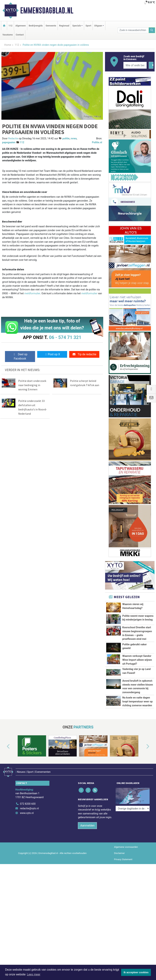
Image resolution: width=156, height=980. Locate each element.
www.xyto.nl (27, 813)
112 (10, 26)
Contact (20, 35)
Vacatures (8, 35)
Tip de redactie (84, 354)
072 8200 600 (28, 804)
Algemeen (21, 26)
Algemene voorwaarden (126, 847)
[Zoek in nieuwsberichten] (133, 30)
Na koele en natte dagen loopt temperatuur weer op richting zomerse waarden (137, 701)
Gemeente (51, 26)
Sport (88, 26)
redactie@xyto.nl (29, 808)
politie (66, 139)
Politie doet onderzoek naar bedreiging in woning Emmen (32, 385)
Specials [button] (77, 26)
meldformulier (32, 293)
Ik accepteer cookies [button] (136, 972)
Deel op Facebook (20, 356)
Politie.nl (97, 142)
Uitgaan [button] (98, 26)
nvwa (74, 139)
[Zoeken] (152, 30)
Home (8, 45)
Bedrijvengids (36, 26)
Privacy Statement (123, 859)
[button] (4, 747)
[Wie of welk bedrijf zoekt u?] (135, 65)
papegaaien (9, 142)
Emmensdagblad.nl (47, 10)
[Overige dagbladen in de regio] (133, 808)
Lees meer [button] (34, 974)
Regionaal (64, 26)
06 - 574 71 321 (65, 337)
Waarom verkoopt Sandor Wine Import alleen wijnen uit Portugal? (137, 660)
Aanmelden (87, 826)
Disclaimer (119, 853)
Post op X (52, 354)
